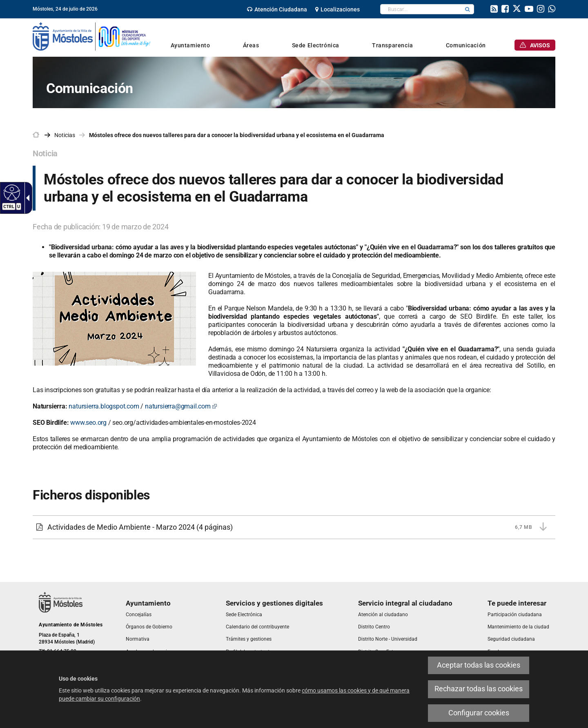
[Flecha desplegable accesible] (26, 198)
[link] (277, 9)
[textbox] (421, 9)
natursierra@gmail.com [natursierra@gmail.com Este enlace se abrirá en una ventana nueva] (181, 406)
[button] (468, 9)
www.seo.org (88, 423)
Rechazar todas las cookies (479, 689)
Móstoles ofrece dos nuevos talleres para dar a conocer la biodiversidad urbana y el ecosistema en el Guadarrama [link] (237, 135)
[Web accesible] (11, 192)
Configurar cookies (479, 713)
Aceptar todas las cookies (479, 665)
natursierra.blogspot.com (104, 406)
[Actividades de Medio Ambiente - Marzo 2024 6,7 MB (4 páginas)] (294, 527)
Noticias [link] (65, 135)
